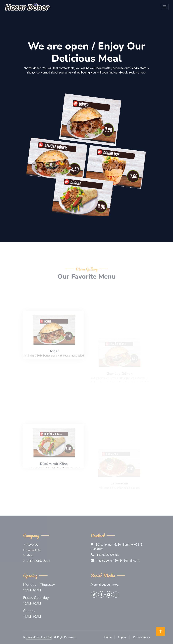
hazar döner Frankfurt (39, 637)
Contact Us (33, 550)
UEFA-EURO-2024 (38, 561)
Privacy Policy (141, 637)
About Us (32, 545)
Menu (30, 555)
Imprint (122, 637)
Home (108, 637)
